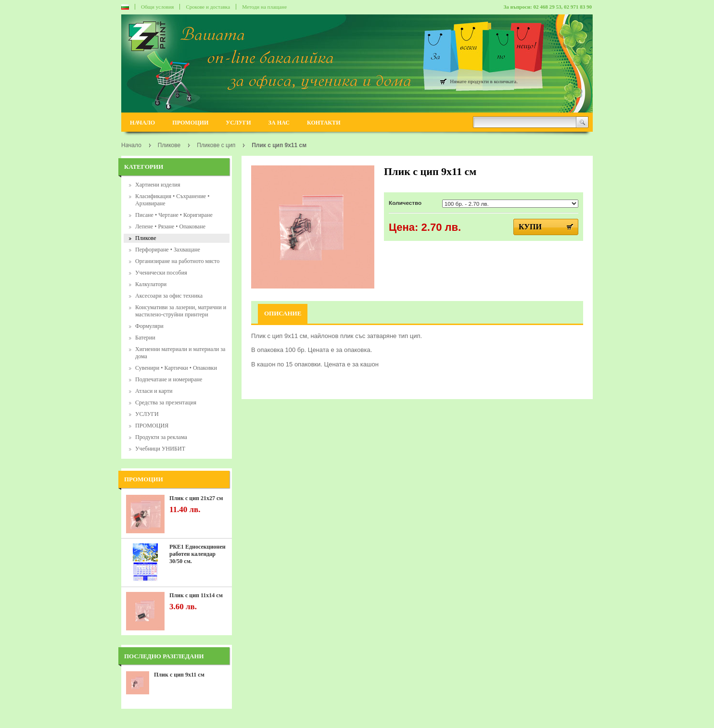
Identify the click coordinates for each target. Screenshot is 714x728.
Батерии (145, 338)
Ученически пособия (161, 273)
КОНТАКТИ (324, 123)
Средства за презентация (166, 402)
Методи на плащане (264, 7)
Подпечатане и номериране (169, 379)
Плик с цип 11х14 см (196, 595)
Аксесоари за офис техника (169, 296)
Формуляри (149, 326)
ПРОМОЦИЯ (152, 426)
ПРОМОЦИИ (190, 123)
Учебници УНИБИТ (160, 449)
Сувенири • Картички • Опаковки (176, 368)
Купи (530, 227)
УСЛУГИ (238, 123)
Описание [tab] (283, 313)
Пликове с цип (216, 145)
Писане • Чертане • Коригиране (174, 215)
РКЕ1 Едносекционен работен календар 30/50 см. (198, 554)
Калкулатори (151, 284)
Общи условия (157, 7)
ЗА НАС (279, 123)
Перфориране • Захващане (168, 250)
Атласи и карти (154, 391)
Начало (131, 145)
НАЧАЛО (142, 123)
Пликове (146, 238)
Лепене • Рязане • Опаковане (170, 226)
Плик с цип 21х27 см (196, 498)
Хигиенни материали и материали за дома (180, 353)
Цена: (403, 227)
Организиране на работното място (177, 261)
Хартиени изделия (158, 185)
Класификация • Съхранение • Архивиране (172, 200)
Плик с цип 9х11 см (179, 675)
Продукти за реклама (161, 437)
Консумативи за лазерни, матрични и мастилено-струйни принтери (181, 311)
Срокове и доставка (208, 7)
